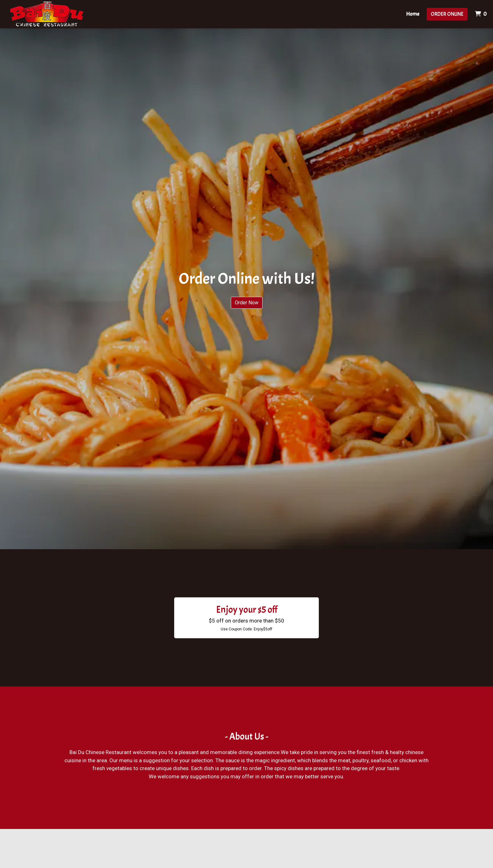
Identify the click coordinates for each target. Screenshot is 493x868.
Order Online (447, 14)
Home (413, 14)
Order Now (247, 303)
